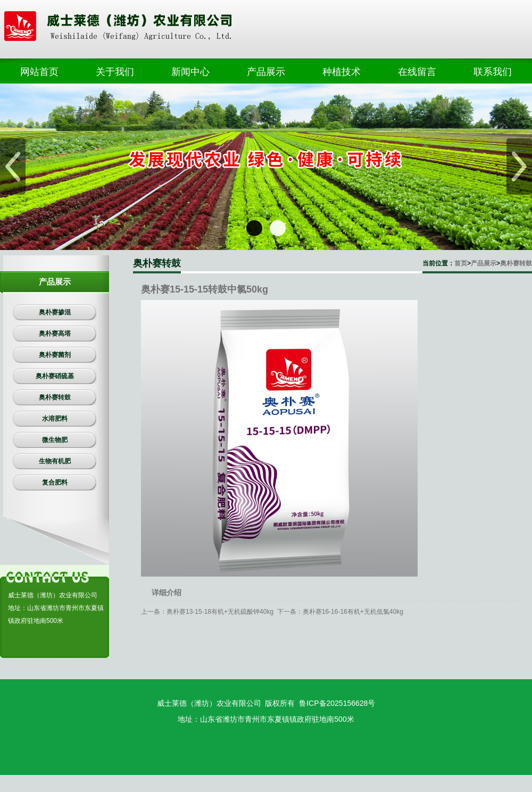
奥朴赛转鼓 (516, 263)
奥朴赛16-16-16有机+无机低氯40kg (353, 612)
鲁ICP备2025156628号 (337, 703)
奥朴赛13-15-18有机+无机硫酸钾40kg (220, 612)
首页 (461, 263)
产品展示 (484, 263)
